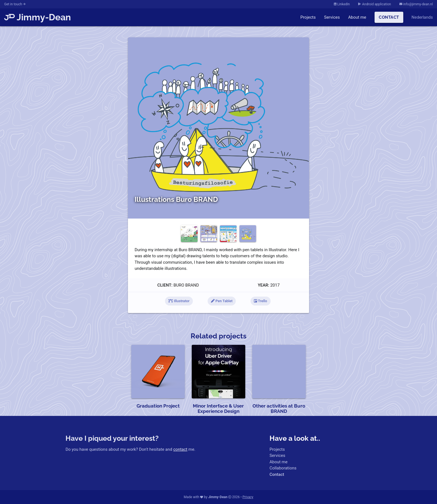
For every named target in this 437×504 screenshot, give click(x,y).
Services (332, 17)
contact (180, 449)
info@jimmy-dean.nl (416, 4)
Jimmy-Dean (37, 17)
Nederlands (422, 17)
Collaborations (283, 468)
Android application (375, 4)
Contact (389, 17)
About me (357, 17)
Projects (308, 17)
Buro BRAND (186, 285)
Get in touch (15, 4)
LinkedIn (342, 4)
